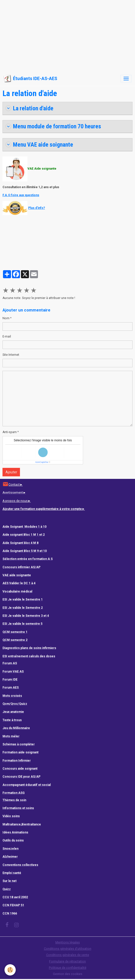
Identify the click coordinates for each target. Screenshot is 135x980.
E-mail (7, 337)
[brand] (30, 79)
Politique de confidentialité (68, 968)
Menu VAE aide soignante (39, 145)
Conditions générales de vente (68, 955)
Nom (6, 318)
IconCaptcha (42, 462)
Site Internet (11, 355)
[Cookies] (10, 970)
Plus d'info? (37, 208)
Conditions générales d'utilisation (68, 949)
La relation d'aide (30, 108)
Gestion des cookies (68, 974)
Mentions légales (68, 942)
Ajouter (11, 472)
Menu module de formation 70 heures (53, 126)
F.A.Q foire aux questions (21, 195)
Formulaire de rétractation (67, 961)
